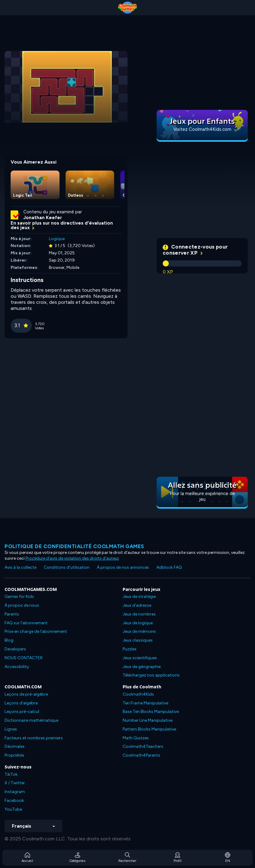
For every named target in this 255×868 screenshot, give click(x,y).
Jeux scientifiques (140, 658)
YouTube (13, 809)
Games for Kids (19, 597)
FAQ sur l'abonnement (26, 623)
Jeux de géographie (142, 667)
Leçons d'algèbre (21, 703)
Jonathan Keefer (43, 218)
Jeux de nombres (139, 614)
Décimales (15, 746)
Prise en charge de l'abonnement (36, 631)
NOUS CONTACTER (24, 658)
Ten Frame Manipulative (145, 703)
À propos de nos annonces (123, 567)
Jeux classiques (138, 640)
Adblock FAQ (169, 567)
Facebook (14, 800)
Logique (57, 239)
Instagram (15, 792)
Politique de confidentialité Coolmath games (74, 546)
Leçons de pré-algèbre (26, 694)
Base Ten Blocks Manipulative (151, 712)
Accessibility (17, 667)
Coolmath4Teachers (143, 746)
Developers (15, 649)
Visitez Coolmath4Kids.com (202, 129)
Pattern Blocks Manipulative (149, 729)
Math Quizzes (136, 738)
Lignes (11, 729)
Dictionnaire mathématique (31, 720)
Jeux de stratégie (139, 597)
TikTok (11, 774)
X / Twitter (15, 783)
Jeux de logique (138, 623)
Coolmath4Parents (141, 755)
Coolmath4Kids (138, 694)
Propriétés (14, 755)
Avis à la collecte (20, 567)
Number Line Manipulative (148, 720)
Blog (9, 640)
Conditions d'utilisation (67, 567)
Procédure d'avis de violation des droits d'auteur (72, 558)
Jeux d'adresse (137, 605)
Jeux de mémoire (139, 631)
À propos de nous (22, 605)
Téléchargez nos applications (151, 675)
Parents (12, 614)
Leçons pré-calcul (22, 712)
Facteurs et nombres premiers (34, 738)
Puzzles (130, 649)
